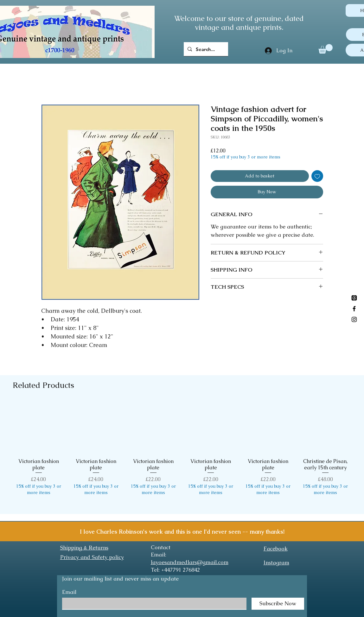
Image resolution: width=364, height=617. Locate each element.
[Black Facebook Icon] (354, 309)
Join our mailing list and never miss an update (120, 579)
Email (69, 592)
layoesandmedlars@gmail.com (190, 562)
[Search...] (205, 49)
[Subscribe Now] (278, 604)
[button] (326, 49)
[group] (182, 455)
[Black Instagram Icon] (354, 319)
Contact (161, 547)
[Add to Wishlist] (317, 176)
